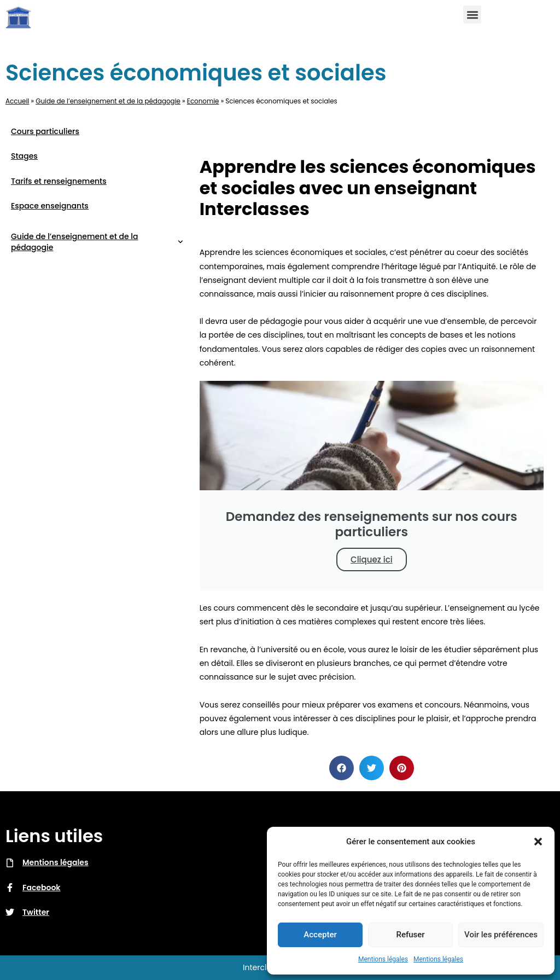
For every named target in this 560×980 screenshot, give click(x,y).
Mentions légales (383, 959)
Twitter (36, 912)
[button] (538, 842)
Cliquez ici (372, 559)
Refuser (410, 935)
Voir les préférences (501, 935)
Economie (203, 101)
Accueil (17, 101)
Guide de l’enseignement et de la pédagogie (108, 101)
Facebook (42, 888)
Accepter (320, 935)
